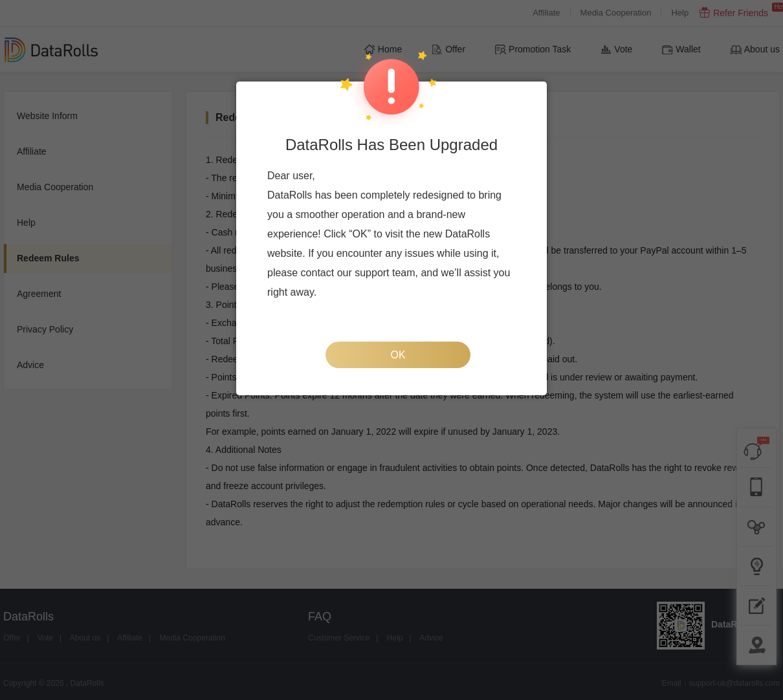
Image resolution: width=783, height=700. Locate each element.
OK (398, 355)
